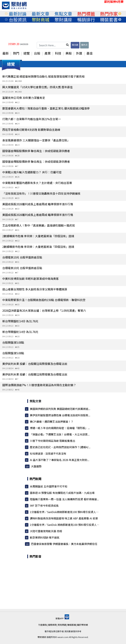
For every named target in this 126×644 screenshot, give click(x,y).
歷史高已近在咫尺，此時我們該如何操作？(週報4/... (60, 447)
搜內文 (84, 45)
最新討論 (18, 14)
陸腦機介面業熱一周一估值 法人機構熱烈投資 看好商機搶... (64, 499)
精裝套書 (109, 20)
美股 (69, 53)
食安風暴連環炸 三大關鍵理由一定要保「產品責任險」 (36, 140)
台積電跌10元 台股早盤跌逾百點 (22, 257)
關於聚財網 (82, 625)
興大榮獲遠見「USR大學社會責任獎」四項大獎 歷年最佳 (37, 87)
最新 (6, 53)
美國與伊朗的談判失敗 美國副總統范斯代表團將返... (60, 409)
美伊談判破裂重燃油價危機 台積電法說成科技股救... (60, 415)
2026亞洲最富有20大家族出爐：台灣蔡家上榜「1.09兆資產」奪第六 (44, 310)
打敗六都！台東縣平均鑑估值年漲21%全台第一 (32, 119)
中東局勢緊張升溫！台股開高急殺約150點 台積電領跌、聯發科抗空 (44, 300)
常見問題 (62, 625)
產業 (48, 53)
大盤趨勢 (36, 466)
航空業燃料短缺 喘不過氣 (45, 537)
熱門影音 (35, 556)
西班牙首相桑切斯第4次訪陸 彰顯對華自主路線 (31, 130)
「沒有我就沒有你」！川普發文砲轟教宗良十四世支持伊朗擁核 (41, 193)
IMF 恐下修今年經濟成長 (44, 506)
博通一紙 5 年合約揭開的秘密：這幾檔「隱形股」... (60, 428)
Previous (6, 14)
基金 (90, 53)
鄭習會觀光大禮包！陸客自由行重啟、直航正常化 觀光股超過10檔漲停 (46, 108)
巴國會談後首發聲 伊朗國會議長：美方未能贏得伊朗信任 (64, 544)
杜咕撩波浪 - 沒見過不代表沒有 (48, 453)
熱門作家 (109, 14)
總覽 (27, 53)
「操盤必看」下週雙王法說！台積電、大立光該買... (60, 434)
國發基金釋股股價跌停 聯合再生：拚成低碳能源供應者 (36, 151)
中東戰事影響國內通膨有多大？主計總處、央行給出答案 (37, 183)
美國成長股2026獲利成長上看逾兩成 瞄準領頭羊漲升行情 (38, 204)
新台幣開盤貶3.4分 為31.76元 (20, 321)
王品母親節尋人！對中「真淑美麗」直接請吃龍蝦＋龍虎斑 (39, 225)
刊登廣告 (43, 625)
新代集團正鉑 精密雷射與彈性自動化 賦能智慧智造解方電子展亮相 (43, 76)
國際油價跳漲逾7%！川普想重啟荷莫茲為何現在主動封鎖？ (39, 385)
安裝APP (62, 618)
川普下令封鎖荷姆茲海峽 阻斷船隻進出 (52, 441)
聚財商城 (41, 20)
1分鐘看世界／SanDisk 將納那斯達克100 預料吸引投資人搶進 (66, 525)
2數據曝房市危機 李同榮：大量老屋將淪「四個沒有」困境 (38, 236)
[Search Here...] (53, 45)
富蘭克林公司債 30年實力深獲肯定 (24, 98)
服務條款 (52, 625)
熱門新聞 (35, 479)
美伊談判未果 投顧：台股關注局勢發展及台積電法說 (35, 364)
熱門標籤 (86, 14)
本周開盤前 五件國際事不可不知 (49, 486)
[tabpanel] (18, 14)
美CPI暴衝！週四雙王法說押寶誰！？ (52, 422)
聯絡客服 (72, 625)
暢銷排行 (86, 20)
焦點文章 (63, 14)
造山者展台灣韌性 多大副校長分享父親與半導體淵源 (35, 289)
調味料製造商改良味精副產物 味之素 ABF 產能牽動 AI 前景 (64, 518)
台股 (37, 53)
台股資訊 (18, 20)
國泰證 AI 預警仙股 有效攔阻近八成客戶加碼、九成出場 (62, 493)
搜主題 (75, 45)
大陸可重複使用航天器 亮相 (46, 531)
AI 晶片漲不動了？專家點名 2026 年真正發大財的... (60, 460)
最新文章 (41, 14)
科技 (58, 53)
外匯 (79, 53)
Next (120, 14)
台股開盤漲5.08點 (13, 342)
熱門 (16, 53)
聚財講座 (63, 20)
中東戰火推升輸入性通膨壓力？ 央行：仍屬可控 (32, 172)
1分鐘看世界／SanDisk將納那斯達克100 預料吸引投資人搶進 (66, 512)
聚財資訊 (42, 637)
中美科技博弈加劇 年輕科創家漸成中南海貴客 (31, 279)
